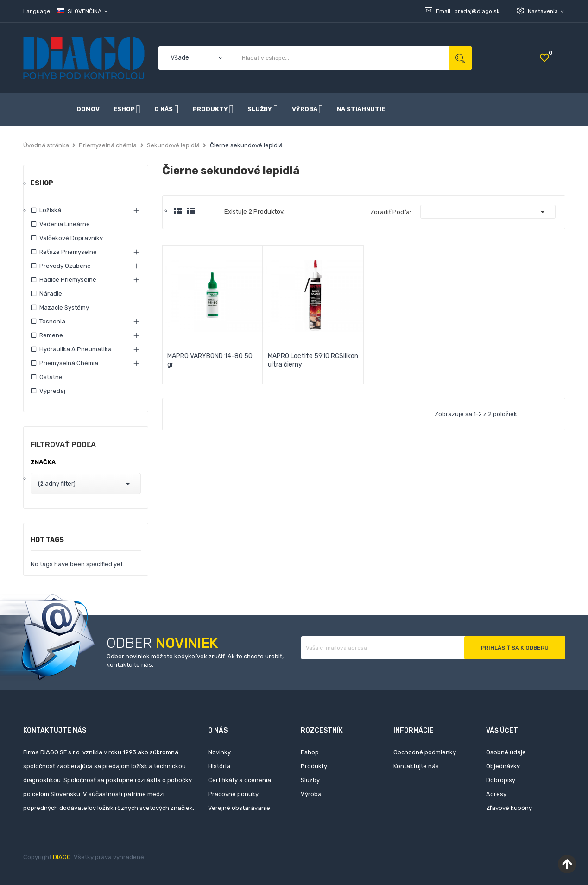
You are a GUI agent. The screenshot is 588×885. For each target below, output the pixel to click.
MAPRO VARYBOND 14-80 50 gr (210, 360)
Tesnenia (52, 321)
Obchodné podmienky (425, 752)
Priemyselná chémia (69, 363)
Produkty (314, 766)
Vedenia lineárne (65, 224)
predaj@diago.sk (477, 11)
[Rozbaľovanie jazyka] (83, 11)
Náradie (51, 294)
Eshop (42, 184)
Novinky (219, 752)
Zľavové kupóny (509, 808)
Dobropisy (501, 780)
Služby (310, 780)
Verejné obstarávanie (239, 808)
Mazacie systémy (64, 307)
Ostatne (51, 377)
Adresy (496, 794)
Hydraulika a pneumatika (76, 349)
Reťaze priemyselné (68, 252)
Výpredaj (52, 391)
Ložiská (50, 210)
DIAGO (62, 857)
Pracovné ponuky (233, 794)
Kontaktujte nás (416, 766)
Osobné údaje (506, 752)
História (219, 766)
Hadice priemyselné (68, 280)
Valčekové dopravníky (71, 238)
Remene (51, 335)
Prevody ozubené (65, 266)
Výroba (311, 794)
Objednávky (503, 766)
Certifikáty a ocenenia (240, 780)
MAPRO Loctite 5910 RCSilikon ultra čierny (313, 360)
